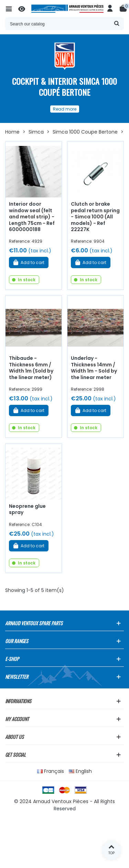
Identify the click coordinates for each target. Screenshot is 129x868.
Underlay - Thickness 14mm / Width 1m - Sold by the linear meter (94, 368)
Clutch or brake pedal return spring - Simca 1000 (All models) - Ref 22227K (95, 217)
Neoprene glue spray (27, 509)
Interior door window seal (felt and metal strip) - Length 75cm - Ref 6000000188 (32, 217)
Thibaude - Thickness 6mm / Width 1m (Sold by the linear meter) (31, 368)
